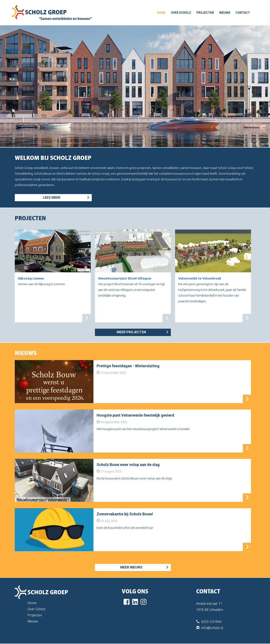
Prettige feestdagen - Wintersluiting (128, 366)
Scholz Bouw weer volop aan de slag (128, 465)
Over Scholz (181, 13)
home (161, 13)
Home (32, 603)
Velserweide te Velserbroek (200, 278)
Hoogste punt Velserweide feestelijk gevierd (135, 415)
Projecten (205, 13)
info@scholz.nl (212, 628)
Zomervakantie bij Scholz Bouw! (125, 514)
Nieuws (225, 13)
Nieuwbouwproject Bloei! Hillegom (125, 278)
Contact (243, 13)
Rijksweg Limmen (31, 278)
